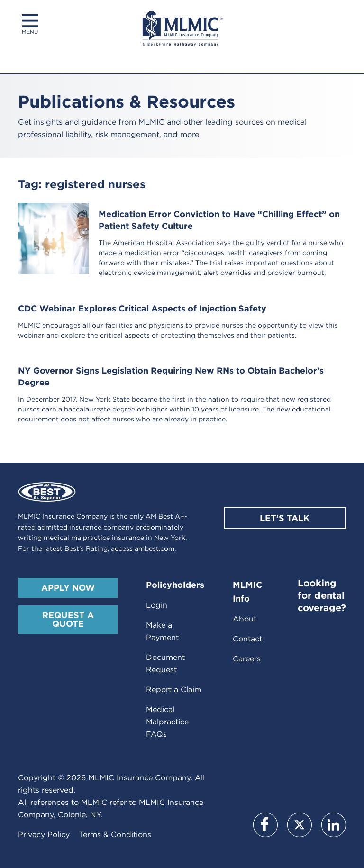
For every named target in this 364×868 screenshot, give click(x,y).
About (245, 619)
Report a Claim (174, 690)
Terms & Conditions (115, 835)
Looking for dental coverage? (322, 595)
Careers (247, 659)
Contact (247, 639)
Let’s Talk (285, 518)
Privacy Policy (44, 835)
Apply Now (68, 588)
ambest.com (155, 548)
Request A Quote (68, 619)
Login (157, 605)
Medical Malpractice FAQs (167, 722)
